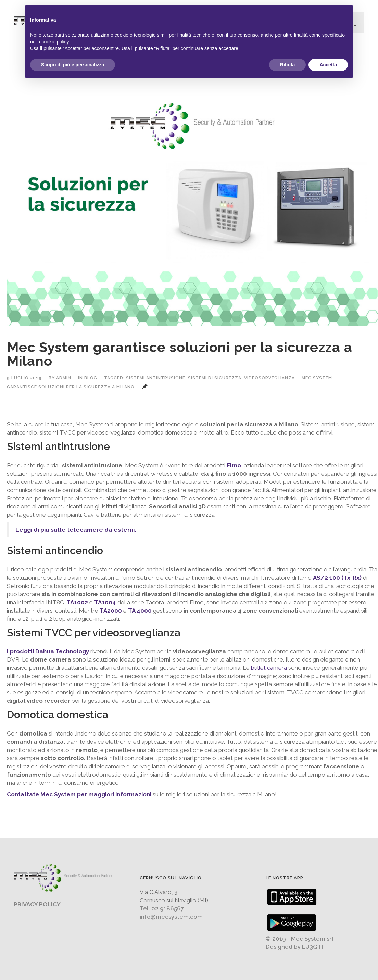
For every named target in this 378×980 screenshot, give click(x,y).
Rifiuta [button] (288, 65)
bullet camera (269, 668)
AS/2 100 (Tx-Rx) (337, 578)
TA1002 (77, 602)
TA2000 (111, 611)
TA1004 (105, 602)
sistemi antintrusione (156, 378)
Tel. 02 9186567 (162, 908)
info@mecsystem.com (171, 917)
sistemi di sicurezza (215, 378)
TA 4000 (140, 611)
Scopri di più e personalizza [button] (73, 65)
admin (64, 378)
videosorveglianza (269, 378)
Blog (91, 378)
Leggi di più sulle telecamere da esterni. (76, 530)
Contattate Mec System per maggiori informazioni (79, 794)
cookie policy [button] (55, 42)
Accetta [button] (328, 65)
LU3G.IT (313, 947)
